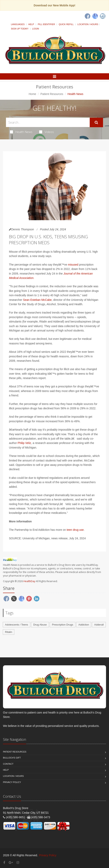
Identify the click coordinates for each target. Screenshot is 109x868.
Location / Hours (88, 24)
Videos (47, 132)
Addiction (84, 625)
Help (31, 24)
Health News (21, 132)
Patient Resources (52, 94)
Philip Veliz (24, 443)
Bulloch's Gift (12, 758)
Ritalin (9, 632)
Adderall (99, 625)
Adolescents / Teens (17, 625)
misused (73, 265)
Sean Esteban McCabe (37, 300)
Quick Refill (66, 24)
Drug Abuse (40, 625)
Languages (18, 24)
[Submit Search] (96, 122)
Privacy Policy (12, 782)
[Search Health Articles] (48, 122)
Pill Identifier (46, 24)
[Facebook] (88, 16)
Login (36, 29)
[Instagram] (103, 16)
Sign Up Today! (20, 29)
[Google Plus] (11, 863)
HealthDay (29, 581)
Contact (8, 764)
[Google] (95, 16)
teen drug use (75, 530)
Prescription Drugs (63, 625)
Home (32, 94)
